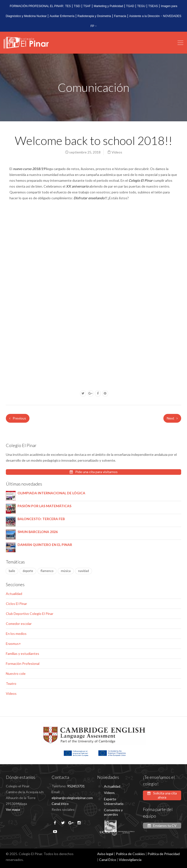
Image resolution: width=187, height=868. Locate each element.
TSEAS (153, 6)
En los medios (16, 634)
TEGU (141, 6)
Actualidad (14, 594)
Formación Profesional (23, 663)
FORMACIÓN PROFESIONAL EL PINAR (36, 6)
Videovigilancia (130, 860)
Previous (18, 418)
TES (68, 6)
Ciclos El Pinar (16, 604)
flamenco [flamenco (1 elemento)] (47, 571)
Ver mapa (13, 809)
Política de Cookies (130, 854)
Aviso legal (105, 854)
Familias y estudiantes (23, 653)
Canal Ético (108, 860)
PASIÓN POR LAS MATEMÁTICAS (44, 506)
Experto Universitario (114, 801)
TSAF (87, 6)
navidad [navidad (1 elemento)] (84, 571)
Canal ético (60, 804)
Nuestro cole (16, 673)
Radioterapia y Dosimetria (94, 16)
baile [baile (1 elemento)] (12, 571)
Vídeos (117, 152)
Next (172, 418)
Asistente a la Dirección (145, 16)
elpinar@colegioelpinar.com (72, 798)
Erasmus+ (13, 644)
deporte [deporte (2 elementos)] (28, 571)
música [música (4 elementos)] (66, 571)
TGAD (130, 6)
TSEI (77, 6)
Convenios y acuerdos (113, 812)
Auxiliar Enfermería (62, 16)
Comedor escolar (19, 624)
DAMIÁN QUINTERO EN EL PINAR (45, 545)
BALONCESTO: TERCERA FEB (41, 519)
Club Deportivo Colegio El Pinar (30, 614)
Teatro (11, 683)
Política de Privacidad (164, 854)
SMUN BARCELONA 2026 (38, 532)
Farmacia (120, 16)
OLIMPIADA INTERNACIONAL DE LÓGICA (51, 493)
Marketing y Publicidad (108, 6)
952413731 (76, 786)
